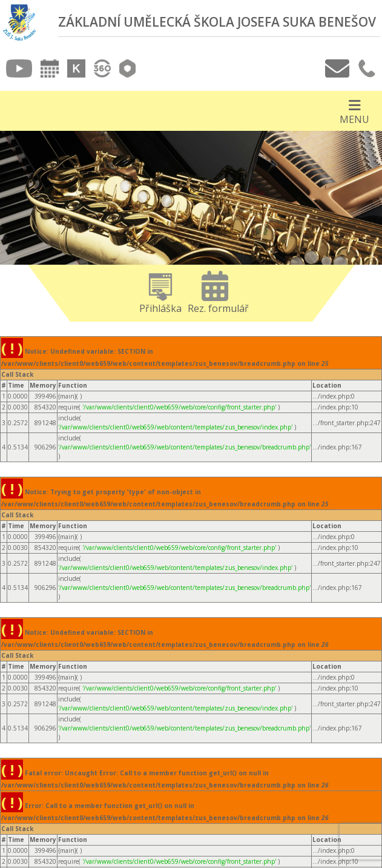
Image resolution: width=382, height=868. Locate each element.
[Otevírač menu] (354, 111)
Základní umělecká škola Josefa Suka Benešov (217, 22)
